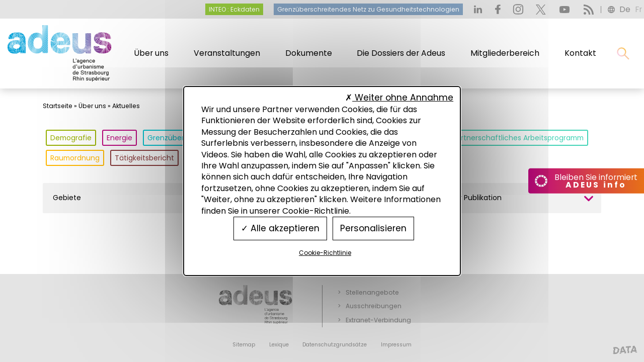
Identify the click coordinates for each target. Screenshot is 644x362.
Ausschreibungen (374, 306)
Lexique (279, 345)
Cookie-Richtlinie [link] (325, 253)
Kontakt (580, 53)
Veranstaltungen (227, 53)
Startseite (58, 106)
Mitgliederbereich (505, 53)
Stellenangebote (372, 292)
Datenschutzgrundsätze (335, 345)
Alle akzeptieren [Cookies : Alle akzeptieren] (280, 228)
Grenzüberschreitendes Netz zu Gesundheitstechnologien (368, 9)
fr (638, 9)
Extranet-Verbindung (378, 320)
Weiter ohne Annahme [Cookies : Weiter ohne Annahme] (399, 98)
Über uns (151, 53)
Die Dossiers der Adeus (401, 53)
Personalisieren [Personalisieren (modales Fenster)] (373, 228)
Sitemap (244, 345)
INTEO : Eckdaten (234, 9)
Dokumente (309, 53)
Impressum (396, 345)
